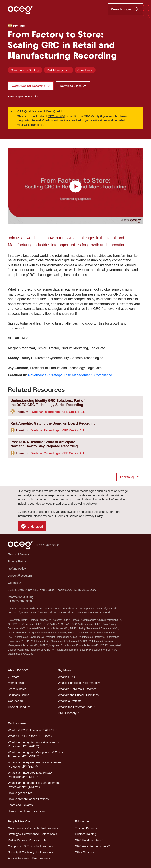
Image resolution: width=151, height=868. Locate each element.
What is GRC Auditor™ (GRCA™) (30, 736)
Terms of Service (68, 516)
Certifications (17, 723)
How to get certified (20, 793)
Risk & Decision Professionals (27, 840)
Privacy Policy (94, 516)
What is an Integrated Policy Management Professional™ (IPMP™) (35, 764)
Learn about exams (20, 805)
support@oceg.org (20, 575)
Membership (16, 683)
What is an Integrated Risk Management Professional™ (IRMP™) (34, 785)
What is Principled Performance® (79, 683)
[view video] (75, 186)
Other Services (84, 852)
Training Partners (86, 828)
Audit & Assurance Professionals (29, 858)
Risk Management (58, 70)
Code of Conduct (19, 707)
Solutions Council (19, 695)
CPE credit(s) (57, 116)
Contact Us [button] (15, 583)
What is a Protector (70, 701)
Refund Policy (17, 568)
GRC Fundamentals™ (89, 840)
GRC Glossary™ (69, 713)
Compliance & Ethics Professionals (30, 846)
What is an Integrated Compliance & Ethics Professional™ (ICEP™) (35, 754)
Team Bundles (17, 689)
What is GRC (66, 677)
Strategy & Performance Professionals (32, 834)
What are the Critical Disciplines (78, 695)
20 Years (13, 677)
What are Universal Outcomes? (78, 689)
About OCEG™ (18, 670)
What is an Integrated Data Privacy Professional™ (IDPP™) (30, 775)
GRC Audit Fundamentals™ (93, 846)
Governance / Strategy (25, 70)
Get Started (15, 701)
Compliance (85, 70)
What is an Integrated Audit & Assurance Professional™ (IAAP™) (34, 744)
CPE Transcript (34, 125)
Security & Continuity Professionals (30, 852)
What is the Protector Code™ (77, 707)
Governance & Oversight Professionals (33, 828)
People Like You (19, 821)
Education (82, 821)
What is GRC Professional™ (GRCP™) (33, 730)
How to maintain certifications (27, 811)
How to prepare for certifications (28, 799)
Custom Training (85, 834)
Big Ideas (64, 670)
